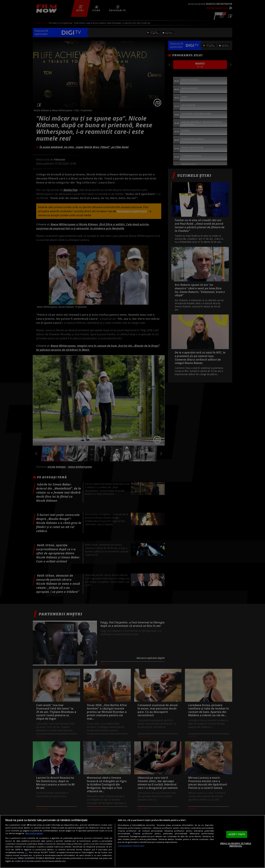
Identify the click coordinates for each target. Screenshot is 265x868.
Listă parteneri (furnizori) (131, 846)
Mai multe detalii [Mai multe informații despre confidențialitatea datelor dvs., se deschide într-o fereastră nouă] (34, 833)
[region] (132, 841)
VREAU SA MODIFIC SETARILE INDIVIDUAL (236, 845)
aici (26, 852)
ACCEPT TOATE (237, 834)
